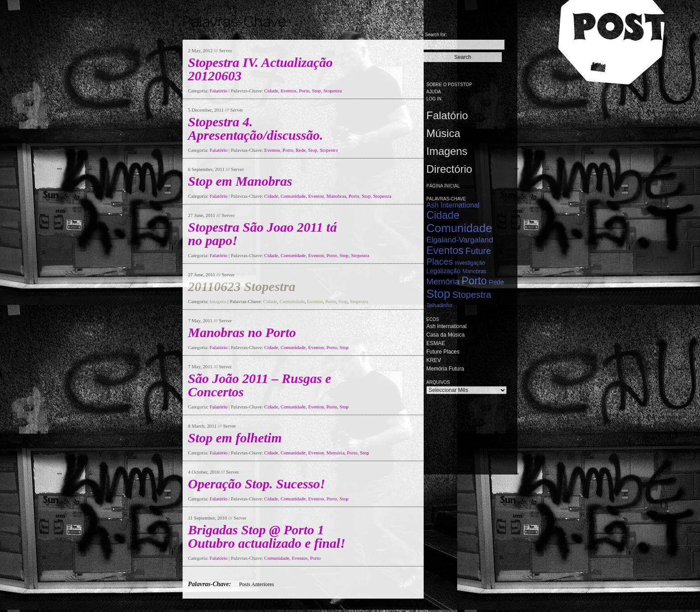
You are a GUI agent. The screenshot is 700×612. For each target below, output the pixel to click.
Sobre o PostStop (449, 85)
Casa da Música (446, 335)
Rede (301, 150)
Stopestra (333, 91)
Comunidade (293, 196)
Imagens (218, 301)
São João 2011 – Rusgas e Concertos (260, 385)
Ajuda (434, 92)
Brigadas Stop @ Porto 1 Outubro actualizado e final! (267, 536)
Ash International (453, 205)
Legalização (443, 271)
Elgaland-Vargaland (460, 240)
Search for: (436, 35)
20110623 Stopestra (242, 286)
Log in (434, 99)
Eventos (289, 91)
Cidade (271, 91)
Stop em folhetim (235, 438)
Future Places (443, 352)
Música (443, 133)
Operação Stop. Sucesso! (257, 484)
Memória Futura (445, 369)
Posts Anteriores (256, 584)
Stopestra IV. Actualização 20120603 (260, 69)
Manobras (336, 196)
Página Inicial (443, 186)
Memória (335, 453)
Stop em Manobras (240, 181)
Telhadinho (439, 305)
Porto (304, 91)
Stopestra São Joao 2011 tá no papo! (262, 234)
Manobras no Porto (242, 332)
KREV (434, 360)
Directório (449, 169)
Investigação (470, 263)
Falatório (219, 91)
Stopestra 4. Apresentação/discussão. (256, 128)
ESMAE (436, 343)
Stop (317, 91)
